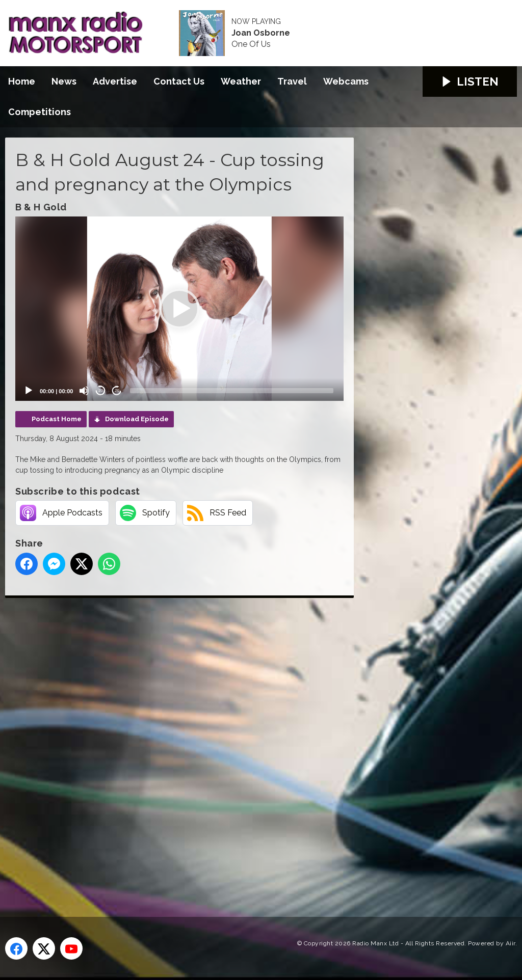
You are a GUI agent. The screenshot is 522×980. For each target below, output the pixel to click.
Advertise (115, 81)
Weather (241, 81)
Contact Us (179, 81)
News (64, 81)
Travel (292, 81)
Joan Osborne (261, 33)
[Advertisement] (196, 746)
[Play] (29, 391)
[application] (179, 309)
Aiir (511, 943)
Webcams (346, 81)
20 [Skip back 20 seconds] (101, 390)
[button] (179, 309)
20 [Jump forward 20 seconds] (117, 390)
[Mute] (84, 391)
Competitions (40, 112)
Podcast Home (57, 419)
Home (22, 81)
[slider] (232, 391)
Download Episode (137, 419)
